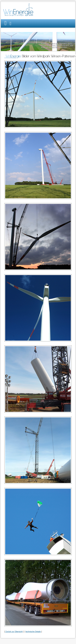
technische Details (33, 632)
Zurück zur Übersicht (14, 632)
